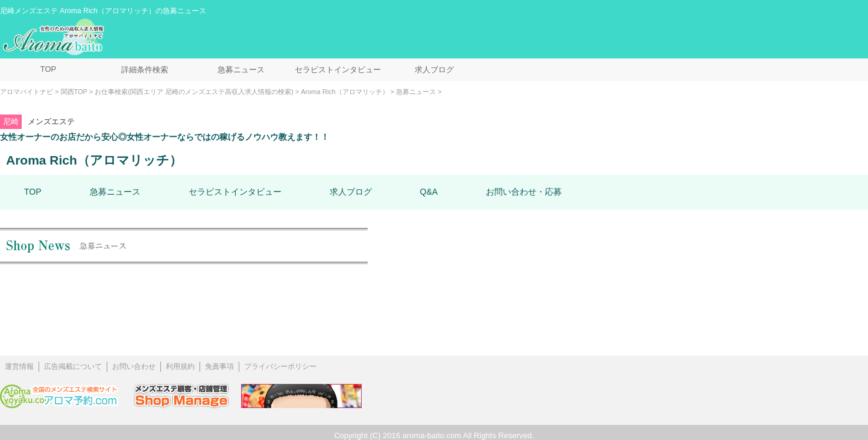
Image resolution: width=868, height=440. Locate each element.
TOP (49, 69)
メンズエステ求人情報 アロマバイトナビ (55, 37)
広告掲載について (73, 366)
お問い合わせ (134, 366)
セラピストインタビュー (338, 70)
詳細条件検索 (145, 70)
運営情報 (19, 366)
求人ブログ (434, 70)
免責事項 (219, 366)
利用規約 (180, 366)
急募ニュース (241, 70)
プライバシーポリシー (280, 366)
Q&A (429, 192)
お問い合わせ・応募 (524, 192)
